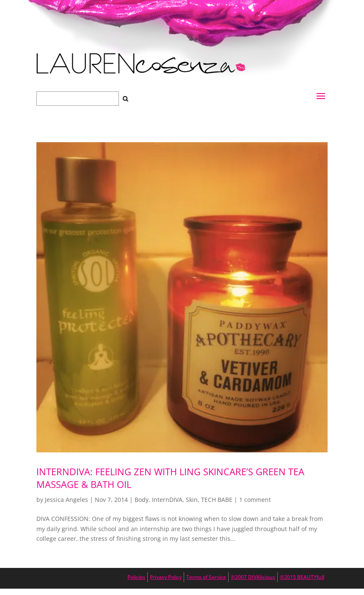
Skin (192, 500)
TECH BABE (217, 500)
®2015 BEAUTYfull (302, 577)
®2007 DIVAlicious (253, 577)
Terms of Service (206, 577)
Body (142, 500)
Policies (136, 577)
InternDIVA (167, 500)
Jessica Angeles (66, 500)
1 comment (255, 500)
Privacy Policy (166, 577)
